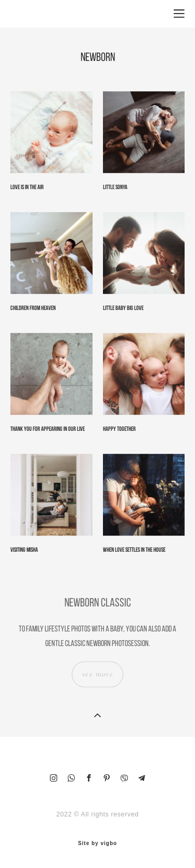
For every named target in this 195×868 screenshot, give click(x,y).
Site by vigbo (97, 844)
